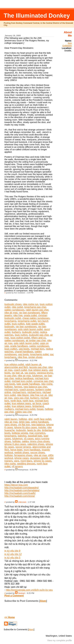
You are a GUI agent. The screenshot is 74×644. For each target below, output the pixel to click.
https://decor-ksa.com (16, 485)
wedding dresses (26, 464)
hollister (9, 387)
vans (17, 461)
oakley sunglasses (14, 310)
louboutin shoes (13, 304)
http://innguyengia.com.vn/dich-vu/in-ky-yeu (29, 590)
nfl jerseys (17, 466)
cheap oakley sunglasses (36, 318)
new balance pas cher (35, 387)
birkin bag (24, 422)
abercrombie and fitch (16, 367)
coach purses (27, 390)
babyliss (22, 436)
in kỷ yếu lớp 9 (12, 551)
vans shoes (11, 425)
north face (16, 401)
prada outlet (30, 315)
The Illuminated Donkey (37, 16)
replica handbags (24, 378)
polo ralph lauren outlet (30, 329)
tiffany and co (38, 338)
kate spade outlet (35, 324)
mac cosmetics (37, 433)
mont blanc (26, 461)
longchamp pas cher (35, 307)
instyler (42, 427)
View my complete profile (60, 640)
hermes (18, 387)
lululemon (37, 376)
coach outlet (20, 370)
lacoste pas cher (38, 367)
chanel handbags (24, 352)
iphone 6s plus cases (26, 427)
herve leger (16, 450)
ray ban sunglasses (29, 313)
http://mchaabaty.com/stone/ (20, 496)
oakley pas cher (24, 412)
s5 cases (29, 439)
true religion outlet (14, 364)
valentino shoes (36, 444)
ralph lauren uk (33, 364)
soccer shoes (37, 453)
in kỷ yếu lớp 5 (12, 558)
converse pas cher (43, 381)
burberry (16, 332)
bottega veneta (20, 433)
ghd (30, 419)
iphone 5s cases (42, 461)
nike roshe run (31, 304)
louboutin (9, 327)
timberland (38, 406)
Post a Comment (14, 596)
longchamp (10, 321)
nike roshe (47, 384)
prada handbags (19, 346)
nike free (18, 315)
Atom (43, 601)
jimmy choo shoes (40, 441)
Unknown (22, 502)
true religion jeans (38, 370)
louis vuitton (18, 324)
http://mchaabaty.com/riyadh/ (20, 493)
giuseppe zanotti (39, 458)
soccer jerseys (23, 447)
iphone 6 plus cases (15, 444)
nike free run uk (38, 395)
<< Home (10, 617)
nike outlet (17, 307)
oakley (25, 441)
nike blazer (23, 395)
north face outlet (42, 419)
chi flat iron (24, 425)
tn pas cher (10, 376)
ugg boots (24, 349)
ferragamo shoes (23, 455)
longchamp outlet (27, 321)
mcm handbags (32, 450)
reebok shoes (22, 453)
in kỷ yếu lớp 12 (13, 554)
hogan (40, 409)
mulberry (9, 409)
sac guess (30, 373)
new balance (38, 425)
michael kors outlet (22, 381)
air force (37, 403)
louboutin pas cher (39, 335)
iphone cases (21, 458)
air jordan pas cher (36, 340)
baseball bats (35, 436)
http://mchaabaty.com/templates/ (22, 490)
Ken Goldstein (67, 44)
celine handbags (40, 422)
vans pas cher (21, 398)
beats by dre (34, 430)
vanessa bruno (45, 373)
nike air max (11, 313)
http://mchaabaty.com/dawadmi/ (22, 488)
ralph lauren (11, 419)
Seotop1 (22, 593)
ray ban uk (18, 373)
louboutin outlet (30, 332)
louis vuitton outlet (20, 338)
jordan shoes (35, 357)
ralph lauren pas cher (37, 310)
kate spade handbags (28, 384)
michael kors (38, 349)
